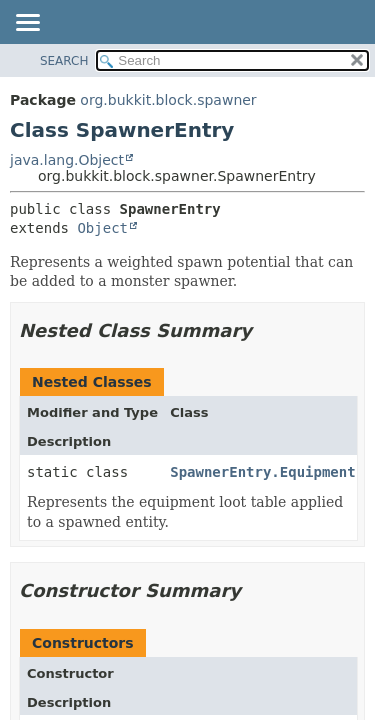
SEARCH (64, 61)
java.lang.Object (67, 160)
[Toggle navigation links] (27, 24)
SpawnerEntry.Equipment (262, 472)
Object (102, 228)
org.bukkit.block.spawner (168, 100)
